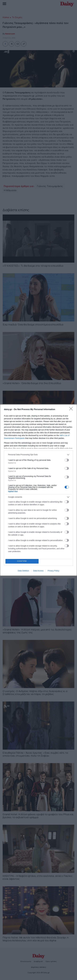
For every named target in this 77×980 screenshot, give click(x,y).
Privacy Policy (53, 571)
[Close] (72, 410)
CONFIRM (22, 561)
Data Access (38, 571)
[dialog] (38, 490)
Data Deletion (23, 571)
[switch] (67, 460)
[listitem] (38, 455)
